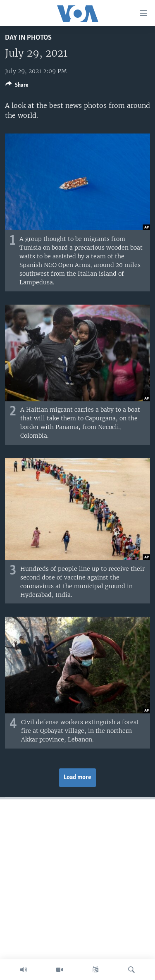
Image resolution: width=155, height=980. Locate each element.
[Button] (17, 86)
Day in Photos (28, 38)
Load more (77, 777)
